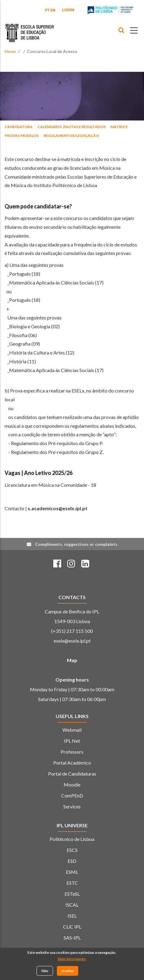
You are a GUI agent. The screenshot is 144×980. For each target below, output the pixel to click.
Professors (72, 752)
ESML (72, 872)
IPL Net (72, 741)
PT (47, 10)
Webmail (72, 730)
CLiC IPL (72, 927)
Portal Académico (72, 763)
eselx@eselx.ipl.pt (72, 641)
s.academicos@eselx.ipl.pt (58, 508)
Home (10, 51)
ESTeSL (72, 894)
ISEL (72, 916)
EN (53, 10)
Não (45, 971)
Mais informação (72, 959)
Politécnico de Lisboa (72, 839)
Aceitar (68, 971)
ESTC (72, 883)
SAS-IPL (72, 938)
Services (72, 806)
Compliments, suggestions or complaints (76, 544)
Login (68, 10)
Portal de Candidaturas (72, 774)
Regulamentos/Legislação (71, 136)
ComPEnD (72, 795)
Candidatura (19, 127)
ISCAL (72, 905)
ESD (72, 861)
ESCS (72, 850)
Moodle (72, 785)
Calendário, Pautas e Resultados (72, 127)
